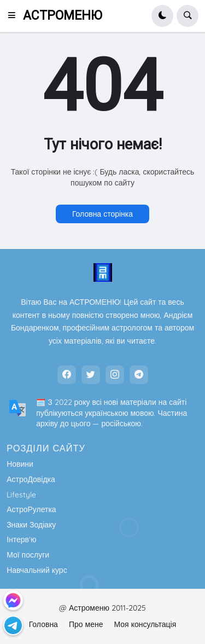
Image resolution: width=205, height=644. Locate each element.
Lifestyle (21, 495)
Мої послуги (28, 555)
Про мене (86, 624)
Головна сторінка (102, 214)
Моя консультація (145, 624)
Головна (43, 624)
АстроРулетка (31, 509)
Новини (20, 464)
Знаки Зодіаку (31, 525)
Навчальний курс (37, 570)
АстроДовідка (31, 479)
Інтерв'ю (21, 539)
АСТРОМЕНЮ (63, 16)
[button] (15, 16)
